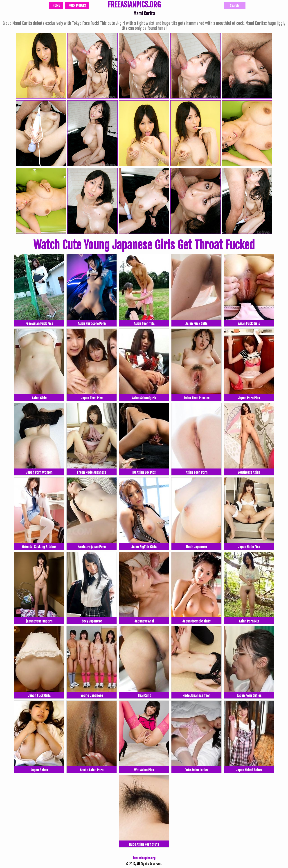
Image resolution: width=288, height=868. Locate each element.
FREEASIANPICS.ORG (134, 5)
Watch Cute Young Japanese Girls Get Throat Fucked (144, 245)
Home (56, 6)
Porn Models (77, 6)
